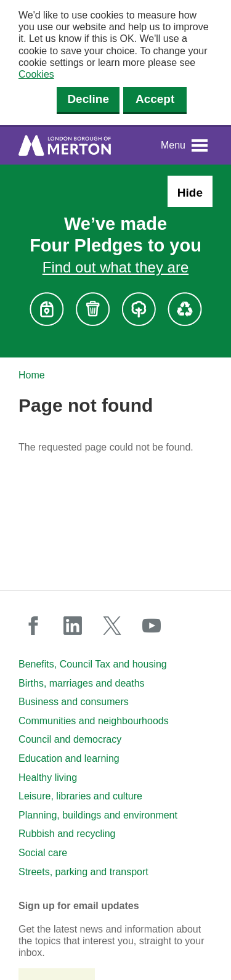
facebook (33, 626)
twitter (112, 626)
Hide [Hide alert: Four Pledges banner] (190, 193)
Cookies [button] (36, 74)
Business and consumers (74, 702)
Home (32, 375)
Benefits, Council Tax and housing (93, 664)
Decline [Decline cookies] (88, 99)
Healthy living (48, 778)
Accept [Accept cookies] (155, 99)
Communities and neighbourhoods (94, 721)
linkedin (73, 626)
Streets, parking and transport (83, 872)
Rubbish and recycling (67, 834)
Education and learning (69, 758)
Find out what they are (115, 267)
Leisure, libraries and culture (80, 796)
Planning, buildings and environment (98, 815)
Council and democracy (70, 739)
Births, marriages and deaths (82, 683)
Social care (43, 853)
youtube (152, 626)
